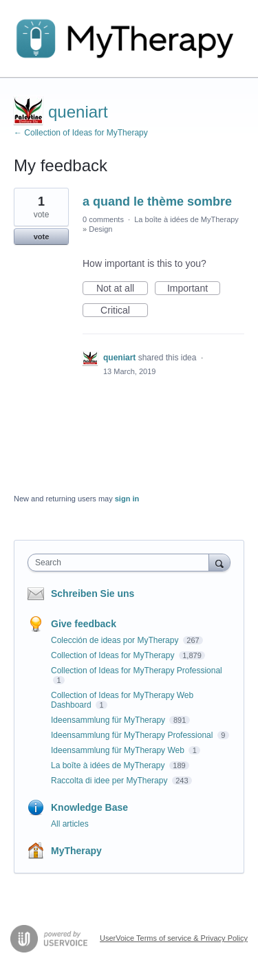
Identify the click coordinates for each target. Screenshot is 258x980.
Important (194, 289)
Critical (124, 311)
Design (100, 229)
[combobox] (121, 563)
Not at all (122, 289)
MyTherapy (76, 851)
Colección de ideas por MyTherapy (116, 640)
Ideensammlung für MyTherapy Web (119, 750)
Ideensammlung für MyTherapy (109, 720)
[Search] (219, 562)
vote (42, 237)
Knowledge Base (89, 807)
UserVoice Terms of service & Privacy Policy (174, 938)
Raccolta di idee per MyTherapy (110, 781)
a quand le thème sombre (157, 202)
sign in (127, 499)
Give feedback (84, 624)
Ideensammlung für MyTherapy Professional (133, 735)
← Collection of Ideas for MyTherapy (81, 133)
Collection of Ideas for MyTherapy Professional (137, 671)
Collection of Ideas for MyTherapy (114, 655)
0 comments (103, 219)
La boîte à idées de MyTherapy (186, 219)
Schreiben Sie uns (93, 594)
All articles (70, 824)
